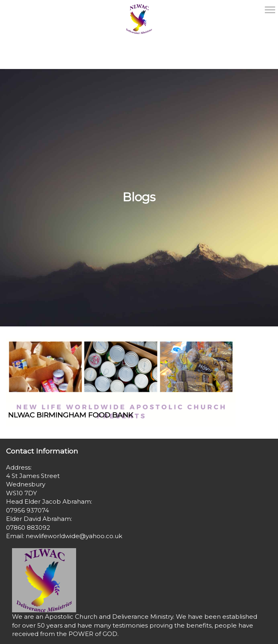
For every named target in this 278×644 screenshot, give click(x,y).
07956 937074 (27, 510)
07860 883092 (28, 528)
